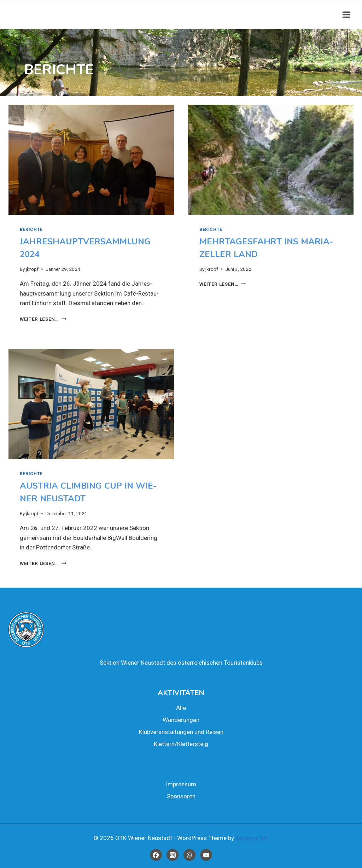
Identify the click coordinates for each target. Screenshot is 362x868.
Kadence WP (252, 838)
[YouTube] (206, 855)
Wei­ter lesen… (43, 319)
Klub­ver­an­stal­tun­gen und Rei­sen (181, 732)
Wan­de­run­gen (181, 720)
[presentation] (91, 160)
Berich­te (31, 229)
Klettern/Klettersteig (181, 744)
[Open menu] (346, 14)
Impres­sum (181, 784)
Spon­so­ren (181, 796)
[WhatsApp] (189, 855)
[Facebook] (156, 855)
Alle (181, 708)
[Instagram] (173, 855)
